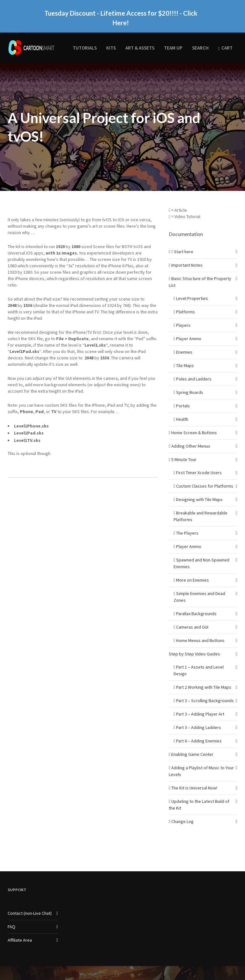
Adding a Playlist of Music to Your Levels (201, 760)
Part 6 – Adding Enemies (198, 730)
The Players (186, 522)
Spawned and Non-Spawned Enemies (201, 552)
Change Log (181, 810)
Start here (181, 240)
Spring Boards (188, 381)
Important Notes (186, 254)
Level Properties (191, 287)
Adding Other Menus (189, 435)
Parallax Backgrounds (195, 602)
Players (182, 314)
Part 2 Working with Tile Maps (202, 676)
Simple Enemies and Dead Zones (199, 586)
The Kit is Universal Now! (193, 777)
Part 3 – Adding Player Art (199, 703)
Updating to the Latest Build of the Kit (199, 793)
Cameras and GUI (191, 616)
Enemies (183, 341)
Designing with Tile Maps (198, 488)
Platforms (184, 301)
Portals (182, 395)
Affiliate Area (20, 929)
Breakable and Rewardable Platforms (200, 505)
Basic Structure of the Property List (200, 271)
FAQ (11, 915)
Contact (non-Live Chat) (30, 902)
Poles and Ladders (193, 368)
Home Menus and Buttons (199, 629)
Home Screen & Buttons (193, 421)
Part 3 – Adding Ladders (197, 716)
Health (181, 408)
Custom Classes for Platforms (203, 475)
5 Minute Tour (183, 448)
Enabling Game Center (191, 743)
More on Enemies (191, 569)
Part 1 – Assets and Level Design (199, 659)
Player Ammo (187, 327)
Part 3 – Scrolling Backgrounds (204, 689)
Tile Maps (184, 354)
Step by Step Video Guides (194, 643)
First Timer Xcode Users (198, 461)
